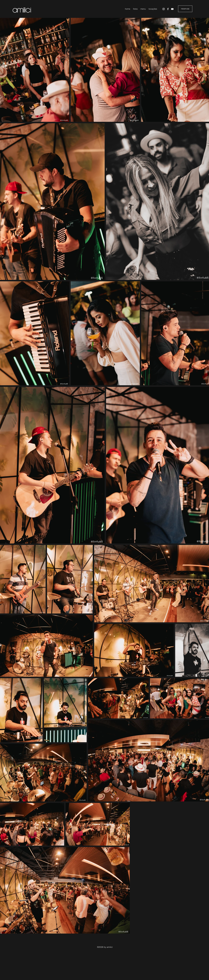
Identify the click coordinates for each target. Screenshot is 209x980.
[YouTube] (172, 9)
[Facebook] (168, 9)
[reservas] (185, 9)
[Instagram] (164, 9)
